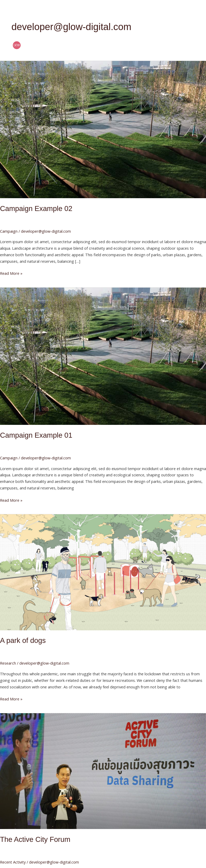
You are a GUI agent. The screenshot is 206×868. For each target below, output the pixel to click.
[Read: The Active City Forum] (103, 770)
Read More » (11, 273)
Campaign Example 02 (36, 209)
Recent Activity (13, 862)
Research (8, 663)
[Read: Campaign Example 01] (103, 356)
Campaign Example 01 (36, 435)
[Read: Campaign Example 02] (103, 129)
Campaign (9, 231)
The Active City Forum (35, 839)
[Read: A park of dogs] (103, 572)
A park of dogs (23, 640)
